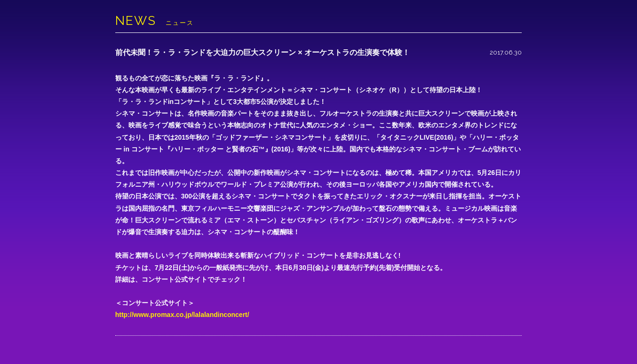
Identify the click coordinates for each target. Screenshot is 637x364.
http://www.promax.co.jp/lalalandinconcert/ (182, 315)
